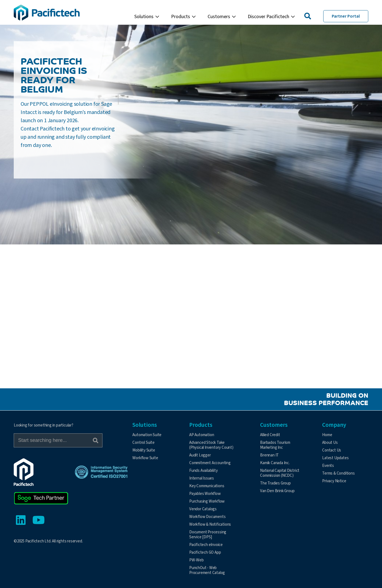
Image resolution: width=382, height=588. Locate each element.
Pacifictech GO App (205, 552)
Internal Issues (202, 478)
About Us (330, 443)
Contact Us (332, 450)
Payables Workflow (205, 494)
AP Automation (202, 435)
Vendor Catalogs (203, 509)
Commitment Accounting (210, 463)
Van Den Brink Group (277, 491)
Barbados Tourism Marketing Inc (275, 445)
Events (328, 466)
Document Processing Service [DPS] (208, 535)
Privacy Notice (334, 481)
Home (327, 435)
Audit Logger (200, 455)
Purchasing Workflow (207, 501)
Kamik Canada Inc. (275, 463)
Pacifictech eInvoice (206, 545)
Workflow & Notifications (210, 524)
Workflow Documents (207, 517)
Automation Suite (147, 435)
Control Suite (143, 443)
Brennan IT (269, 455)
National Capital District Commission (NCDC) (280, 473)
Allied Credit (270, 435)
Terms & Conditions (338, 473)
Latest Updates (335, 458)
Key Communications (207, 486)
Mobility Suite (144, 450)
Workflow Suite (145, 458)
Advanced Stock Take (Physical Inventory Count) (211, 445)
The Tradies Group (275, 483)
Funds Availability (203, 471)
